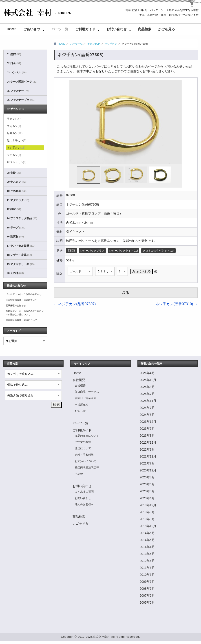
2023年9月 (147, 429)
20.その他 (15, 273)
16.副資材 (15, 237)
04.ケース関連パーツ (22, 82)
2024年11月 (148, 401)
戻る (126, 293)
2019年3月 (147, 519)
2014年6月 (147, 533)
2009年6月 (147, 582)
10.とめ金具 (17, 191)
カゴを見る (80, 524)
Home (12, 29)
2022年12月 (148, 442)
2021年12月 (148, 456)
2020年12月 (148, 470)
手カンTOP (94, 44)
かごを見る (167, 29)
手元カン (14, 126)
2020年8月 (147, 477)
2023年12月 (148, 422)
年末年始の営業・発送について (21, 300)
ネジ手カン (111, 44)
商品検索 (145, 29)
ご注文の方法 (83, 442)
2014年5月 (147, 540)
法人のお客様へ (84, 504)
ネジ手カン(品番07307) (75, 304)
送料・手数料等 (84, 455)
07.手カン (15, 109)
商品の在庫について (87, 436)
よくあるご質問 (84, 492)
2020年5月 (147, 491)
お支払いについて (86, 461)
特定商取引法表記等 (87, 467)
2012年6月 (147, 561)
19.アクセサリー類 (21, 264)
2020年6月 (147, 484)
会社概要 (79, 380)
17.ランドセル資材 (21, 246)
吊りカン (15, 133)
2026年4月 (147, 373)
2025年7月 (147, 394)
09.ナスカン (17, 182)
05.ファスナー (18, 91)
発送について (83, 448)
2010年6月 (147, 575)
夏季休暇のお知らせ (16, 306)
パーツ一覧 (60, 29)
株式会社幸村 (101, 637)
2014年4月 (147, 547)
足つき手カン (17, 140)
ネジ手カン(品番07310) (177, 304)
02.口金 (14, 63)
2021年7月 (147, 463)
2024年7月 (147, 408)
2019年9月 (147, 512)
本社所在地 (82, 405)
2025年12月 (148, 380)
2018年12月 (148, 526)
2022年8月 (147, 449)
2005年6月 (147, 602)
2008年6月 (147, 589)
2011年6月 (147, 568)
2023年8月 (147, 436)
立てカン (14, 155)
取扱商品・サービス (87, 392)
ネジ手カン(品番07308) (135, 44)
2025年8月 (147, 387)
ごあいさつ (32, 29)
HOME (62, 44)
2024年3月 (147, 415)
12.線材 (14, 209)
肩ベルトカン (17, 162)
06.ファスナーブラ (21, 100)
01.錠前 (14, 54)
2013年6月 (147, 554)
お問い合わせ (117, 29)
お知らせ (80, 411)
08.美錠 (14, 173)
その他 (79, 474)
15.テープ (16, 228)
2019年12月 (148, 505)
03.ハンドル (17, 72)
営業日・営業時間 (86, 398)
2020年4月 (147, 498)
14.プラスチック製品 (22, 218)
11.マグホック (18, 200)
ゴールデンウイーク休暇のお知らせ (24, 294)
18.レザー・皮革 (19, 255)
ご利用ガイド (85, 29)
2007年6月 (147, 596)
